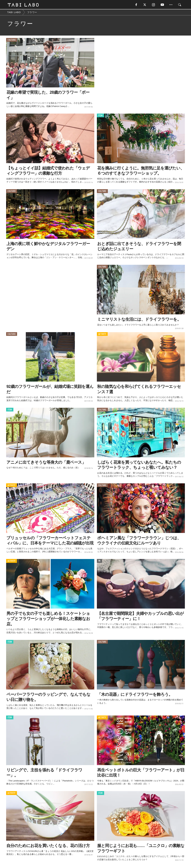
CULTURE (12, 40)
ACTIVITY (102, 334)
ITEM (100, 116)
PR (100, 561)
